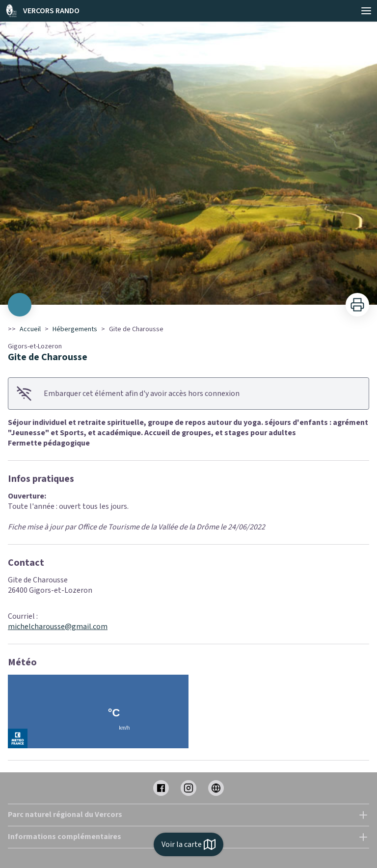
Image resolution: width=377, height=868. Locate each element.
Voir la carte (188, 844)
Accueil (30, 329)
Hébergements (75, 329)
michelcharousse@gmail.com (58, 627)
